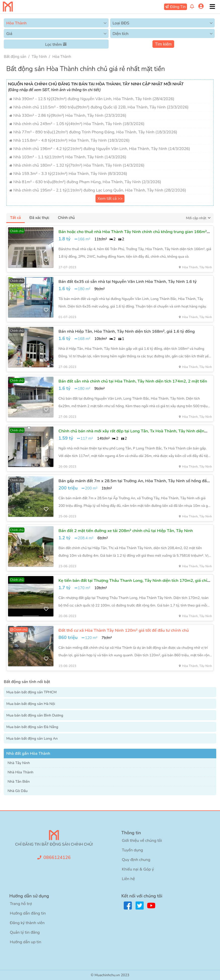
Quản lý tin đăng (25, 932)
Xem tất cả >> (110, 199)
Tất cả (15, 218)
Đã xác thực (39, 218)
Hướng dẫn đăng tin (28, 913)
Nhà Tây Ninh (19, 763)
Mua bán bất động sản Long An (32, 738)
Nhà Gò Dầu (18, 791)
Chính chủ (66, 218)
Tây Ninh (39, 57)
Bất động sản (15, 57)
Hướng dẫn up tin (26, 942)
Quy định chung (136, 860)
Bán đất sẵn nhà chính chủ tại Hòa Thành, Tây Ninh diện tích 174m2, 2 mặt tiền (133, 381)
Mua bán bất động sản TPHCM (32, 692)
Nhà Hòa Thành (20, 772)
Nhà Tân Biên (19, 781)
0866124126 (57, 857)
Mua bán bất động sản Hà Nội (31, 704)
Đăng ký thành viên (27, 923)
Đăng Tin (178, 7)
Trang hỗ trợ (21, 904)
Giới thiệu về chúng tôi (142, 841)
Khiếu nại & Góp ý (138, 869)
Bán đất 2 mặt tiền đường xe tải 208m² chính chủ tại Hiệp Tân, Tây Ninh (126, 531)
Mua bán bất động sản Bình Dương (35, 715)
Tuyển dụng (132, 850)
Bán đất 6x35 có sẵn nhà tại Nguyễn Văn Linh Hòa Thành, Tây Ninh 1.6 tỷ (128, 281)
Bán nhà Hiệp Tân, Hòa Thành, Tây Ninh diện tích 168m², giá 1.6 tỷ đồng (127, 331)
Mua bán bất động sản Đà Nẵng (32, 727)
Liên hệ (128, 879)
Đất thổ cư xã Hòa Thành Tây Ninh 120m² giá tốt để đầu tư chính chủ (124, 630)
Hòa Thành (62, 57)
